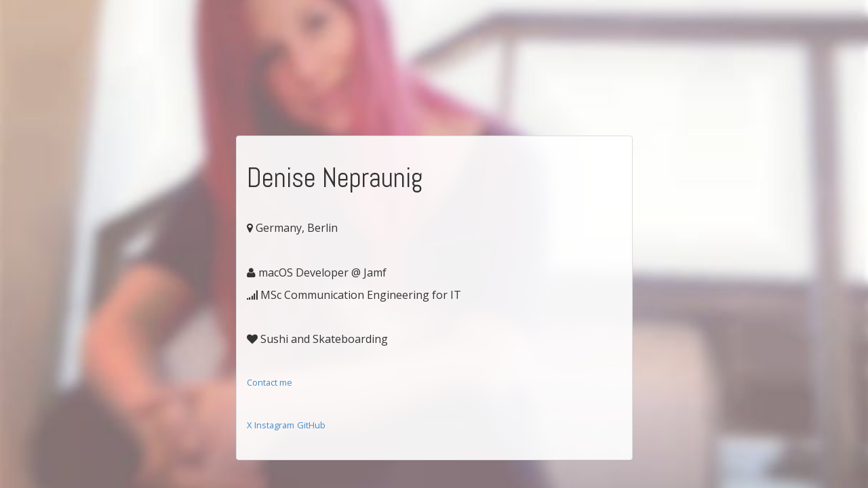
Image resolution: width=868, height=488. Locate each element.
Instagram (274, 425)
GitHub (311, 425)
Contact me (270, 382)
